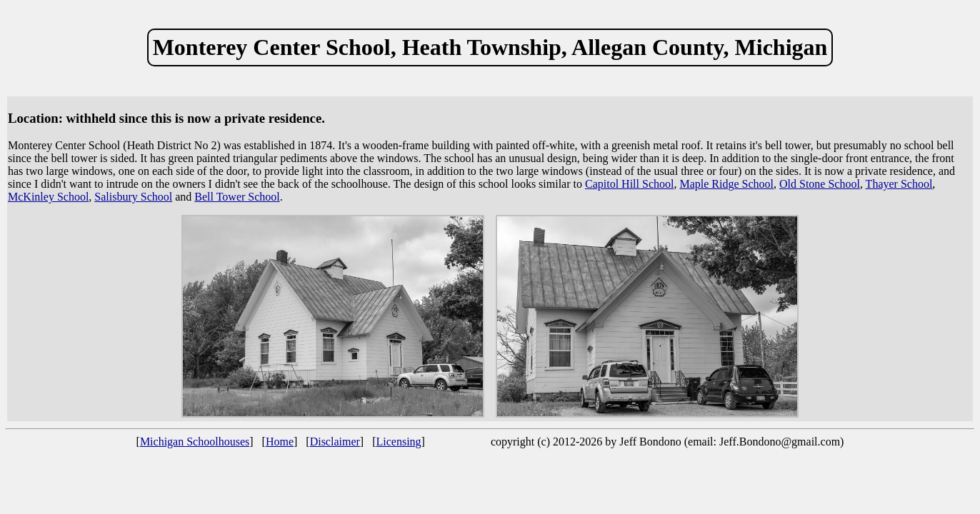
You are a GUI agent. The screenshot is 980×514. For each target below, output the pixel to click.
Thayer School (899, 184)
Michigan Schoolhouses (195, 442)
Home (280, 442)
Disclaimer (335, 442)
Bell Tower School (237, 197)
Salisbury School (133, 197)
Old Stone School (820, 184)
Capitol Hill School (629, 184)
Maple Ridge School (726, 184)
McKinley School (48, 197)
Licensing (399, 442)
